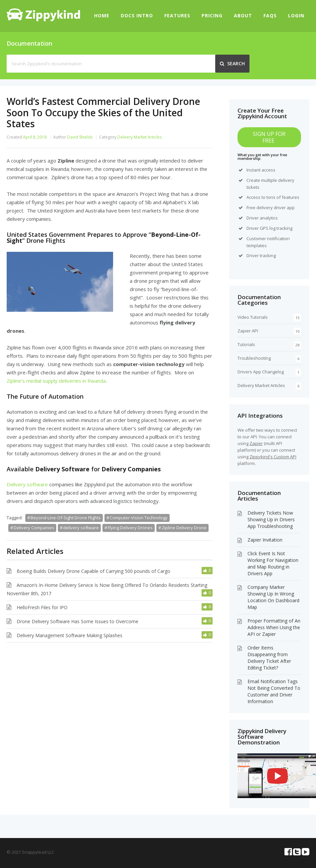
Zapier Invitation (265, 540)
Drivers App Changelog (261, 372)
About (243, 15)
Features (177, 15)
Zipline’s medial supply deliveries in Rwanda (56, 381)
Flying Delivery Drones (130, 528)
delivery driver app (276, 208)
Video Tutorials (253, 317)
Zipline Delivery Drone (184, 528)
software (37, 484)
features (291, 197)
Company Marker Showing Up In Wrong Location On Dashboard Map (273, 597)
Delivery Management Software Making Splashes (70, 635)
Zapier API (248, 331)
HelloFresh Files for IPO (42, 607)
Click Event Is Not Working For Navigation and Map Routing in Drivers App (273, 563)
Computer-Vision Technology (139, 518)
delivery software (81, 528)
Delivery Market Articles (140, 137)
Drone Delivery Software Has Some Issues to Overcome (78, 621)
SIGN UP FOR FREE (269, 137)
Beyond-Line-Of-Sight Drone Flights (66, 518)
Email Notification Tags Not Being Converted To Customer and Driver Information (274, 691)
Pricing (212, 15)
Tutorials (246, 344)
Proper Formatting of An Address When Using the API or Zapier (274, 627)
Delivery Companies (34, 528)
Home (102, 15)
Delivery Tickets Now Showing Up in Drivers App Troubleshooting (271, 519)
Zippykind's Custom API (273, 457)
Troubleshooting (254, 358)
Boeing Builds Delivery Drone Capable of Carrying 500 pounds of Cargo (93, 571)
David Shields (80, 137)
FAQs (270, 15)
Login (296, 15)
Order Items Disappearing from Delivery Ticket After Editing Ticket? (269, 658)
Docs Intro (137, 15)
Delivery (16, 484)
